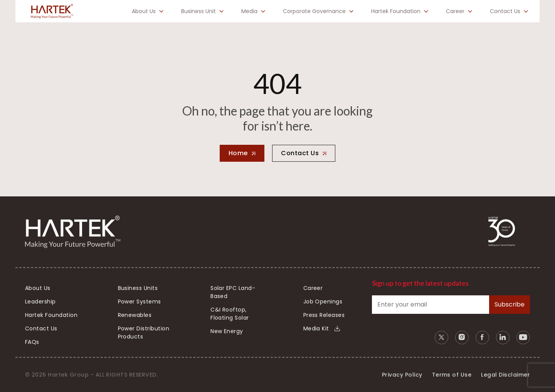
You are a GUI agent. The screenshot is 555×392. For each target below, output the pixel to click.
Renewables (135, 315)
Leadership (40, 302)
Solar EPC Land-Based (233, 292)
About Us (144, 11)
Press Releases (324, 315)
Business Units (138, 288)
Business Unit (198, 11)
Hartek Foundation (396, 11)
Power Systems (140, 302)
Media (249, 11)
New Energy (227, 331)
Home (238, 153)
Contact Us (505, 11)
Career (455, 11)
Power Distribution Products (144, 333)
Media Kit (322, 328)
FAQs (32, 342)
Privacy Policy (402, 375)
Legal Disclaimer (505, 375)
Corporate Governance (314, 11)
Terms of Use (452, 375)
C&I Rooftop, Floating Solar (230, 314)
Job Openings (323, 302)
